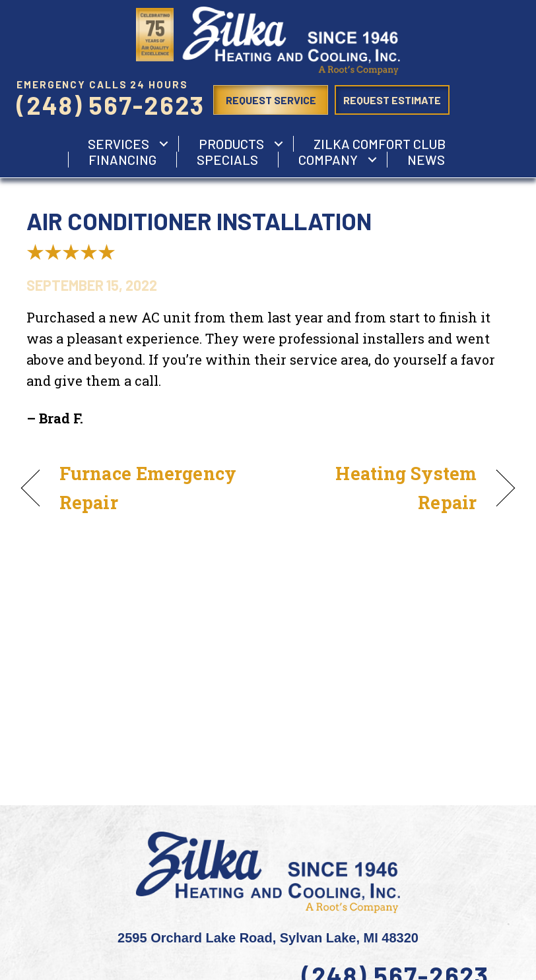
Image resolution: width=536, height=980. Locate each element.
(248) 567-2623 (111, 105)
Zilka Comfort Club (380, 144)
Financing (122, 160)
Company (328, 160)
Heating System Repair (380, 487)
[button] (164, 144)
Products (231, 144)
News (426, 160)
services (118, 144)
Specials (227, 160)
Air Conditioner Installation (199, 221)
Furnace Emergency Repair (148, 487)
